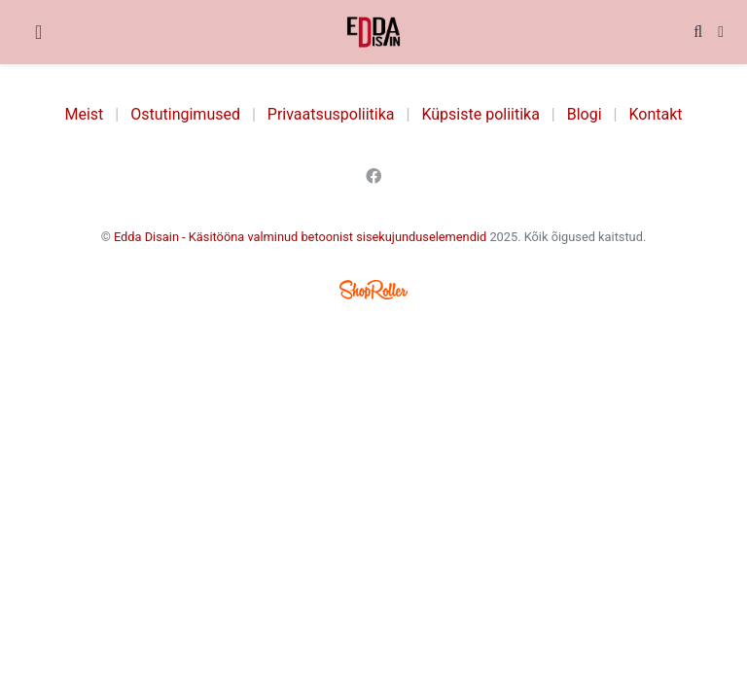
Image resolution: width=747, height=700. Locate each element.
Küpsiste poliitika (480, 114)
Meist (85, 114)
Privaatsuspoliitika (331, 114)
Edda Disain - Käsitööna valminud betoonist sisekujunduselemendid (300, 237)
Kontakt (655, 114)
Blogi (585, 114)
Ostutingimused (185, 114)
